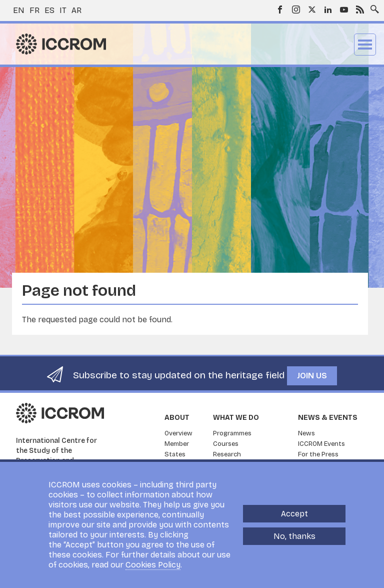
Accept (294, 514)
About (177, 418)
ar (76, 10)
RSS (360, 10)
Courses (226, 444)
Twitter (312, 10)
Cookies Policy (153, 565)
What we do (236, 418)
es (49, 10)
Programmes (232, 433)
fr (34, 10)
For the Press (318, 454)
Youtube (344, 10)
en (19, 10)
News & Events (328, 418)
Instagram (296, 10)
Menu (365, 45)
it (63, 10)
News (306, 433)
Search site (372, 7)
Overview (178, 433)
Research (227, 454)
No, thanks (294, 536)
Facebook (280, 10)
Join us (312, 376)
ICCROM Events (321, 444)
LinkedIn (328, 10)
